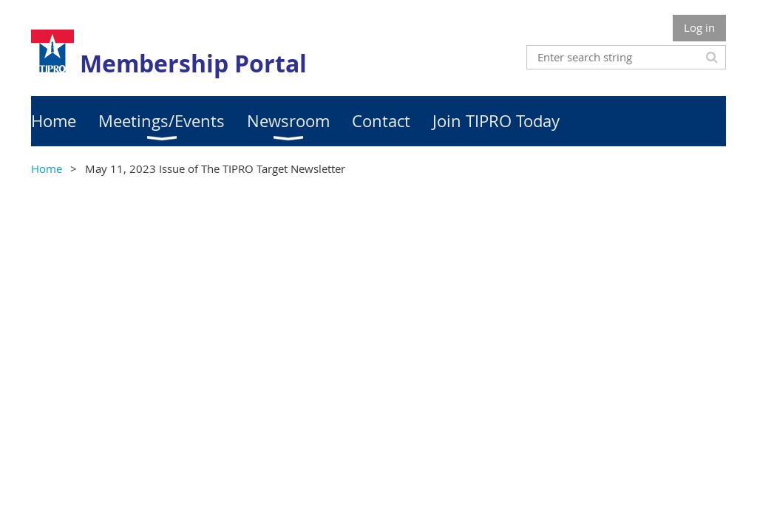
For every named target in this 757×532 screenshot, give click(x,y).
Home (47, 168)
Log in (699, 27)
